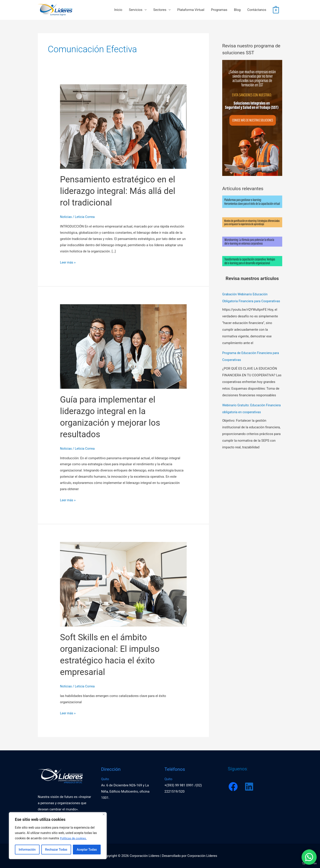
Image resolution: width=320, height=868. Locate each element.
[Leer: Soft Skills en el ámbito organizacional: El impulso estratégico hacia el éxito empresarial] (123, 584)
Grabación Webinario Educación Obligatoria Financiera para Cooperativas (246, 301)
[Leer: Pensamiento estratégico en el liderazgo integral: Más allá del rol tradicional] (123, 127)
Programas (219, 10)
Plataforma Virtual (191, 10)
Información (27, 850)
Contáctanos (257, 10)
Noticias (66, 217)
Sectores (160, 10)
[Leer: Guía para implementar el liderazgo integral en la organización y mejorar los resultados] (123, 346)
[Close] (104, 815)
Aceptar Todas (87, 850)
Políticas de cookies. (74, 838)
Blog (237, 10)
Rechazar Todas (56, 850)
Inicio (118, 10)
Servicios (136, 10)
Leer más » (68, 262)
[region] (58, 836)
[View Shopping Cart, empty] (276, 10)
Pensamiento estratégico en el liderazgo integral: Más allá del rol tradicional (120, 191)
